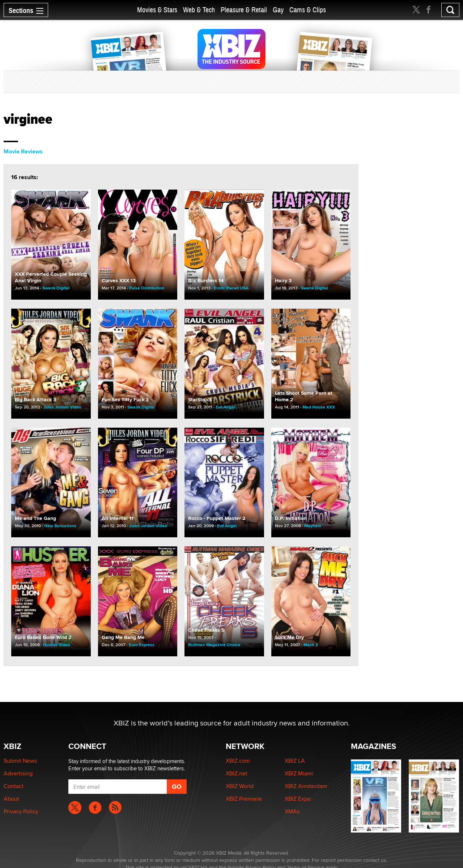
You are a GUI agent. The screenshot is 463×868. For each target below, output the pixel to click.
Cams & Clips (308, 10)
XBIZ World (240, 786)
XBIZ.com (238, 761)
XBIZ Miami (299, 773)
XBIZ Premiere (244, 799)
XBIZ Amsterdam (306, 786)
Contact (14, 786)
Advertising (18, 773)
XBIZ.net (237, 773)
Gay (278, 10)
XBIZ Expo (298, 799)
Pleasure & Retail (244, 10)
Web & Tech (199, 10)
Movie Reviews (23, 151)
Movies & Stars (157, 10)
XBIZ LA (295, 761)
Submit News (20, 761)
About (11, 799)
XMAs (292, 811)
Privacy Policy (21, 811)
